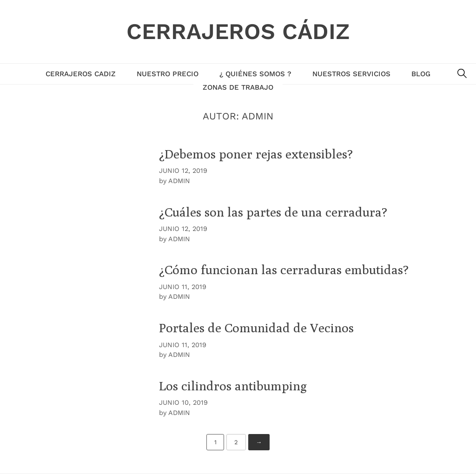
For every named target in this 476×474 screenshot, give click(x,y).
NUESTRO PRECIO (168, 74)
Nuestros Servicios (351, 74)
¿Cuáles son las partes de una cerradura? (273, 212)
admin (179, 181)
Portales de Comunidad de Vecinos (256, 328)
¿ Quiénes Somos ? (255, 74)
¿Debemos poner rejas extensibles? (256, 154)
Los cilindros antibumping (233, 386)
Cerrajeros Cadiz (81, 74)
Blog (421, 74)
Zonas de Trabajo (238, 87)
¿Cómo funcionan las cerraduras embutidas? (284, 270)
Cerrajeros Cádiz (238, 31)
